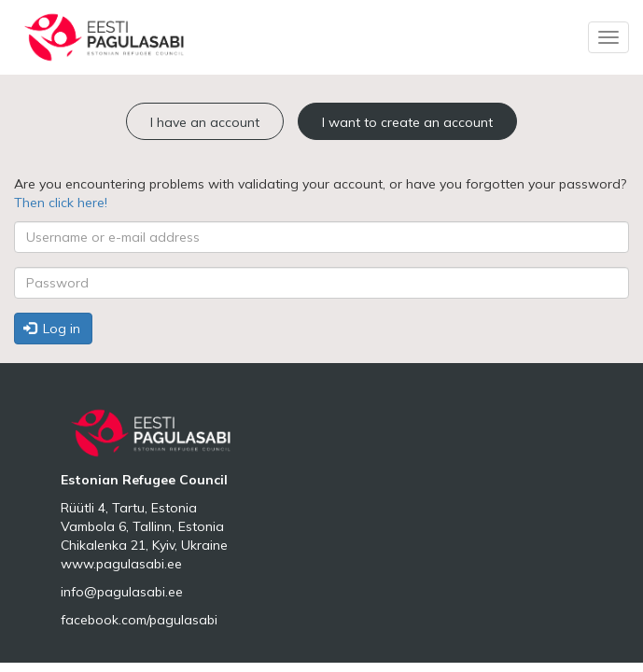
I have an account (205, 122)
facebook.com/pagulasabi (139, 620)
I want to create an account (407, 122)
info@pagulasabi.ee (122, 592)
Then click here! (61, 203)
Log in (52, 329)
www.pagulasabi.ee (121, 564)
